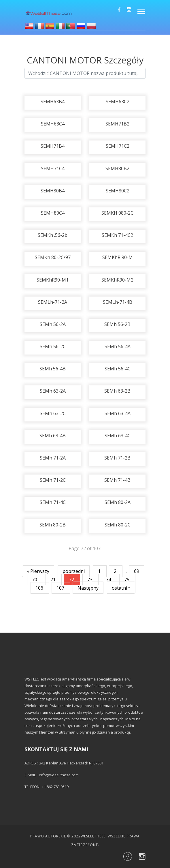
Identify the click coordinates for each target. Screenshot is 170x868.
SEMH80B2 (117, 168)
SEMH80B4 (53, 191)
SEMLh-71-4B (118, 302)
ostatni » (121, 588)
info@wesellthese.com (59, 775)
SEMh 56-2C (53, 346)
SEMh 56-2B (117, 324)
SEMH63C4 (53, 124)
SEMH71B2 (117, 124)
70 (35, 580)
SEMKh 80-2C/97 (53, 257)
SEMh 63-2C (53, 413)
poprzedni (74, 571)
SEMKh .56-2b (53, 235)
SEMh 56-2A (53, 324)
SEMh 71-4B (117, 480)
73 (90, 580)
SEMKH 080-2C (117, 213)
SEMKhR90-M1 (53, 280)
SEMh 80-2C (118, 525)
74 (109, 580)
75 (127, 580)
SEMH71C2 (118, 146)
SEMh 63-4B (53, 436)
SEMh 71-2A (53, 458)
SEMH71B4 (53, 146)
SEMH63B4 (53, 102)
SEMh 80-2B (53, 525)
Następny (88, 588)
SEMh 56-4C (118, 369)
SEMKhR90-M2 (117, 280)
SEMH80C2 (118, 191)
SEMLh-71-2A (53, 302)
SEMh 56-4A (118, 346)
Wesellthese (93, 836)
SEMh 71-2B (117, 458)
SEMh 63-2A (53, 391)
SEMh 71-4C (53, 502)
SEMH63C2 (118, 102)
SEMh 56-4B (53, 369)
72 (72, 580)
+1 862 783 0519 (55, 787)
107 (61, 588)
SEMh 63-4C (118, 436)
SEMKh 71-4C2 (117, 235)
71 (54, 580)
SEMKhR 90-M (118, 257)
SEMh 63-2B (117, 391)
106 (40, 588)
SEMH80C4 (53, 213)
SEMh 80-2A (118, 502)
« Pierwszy (38, 571)
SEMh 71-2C (53, 480)
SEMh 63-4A (118, 413)
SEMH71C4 (53, 168)
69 (137, 571)
